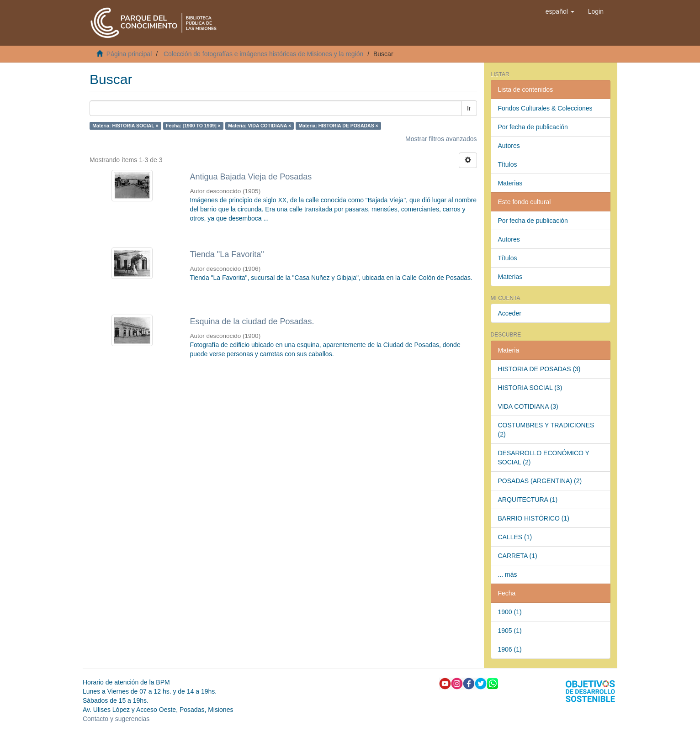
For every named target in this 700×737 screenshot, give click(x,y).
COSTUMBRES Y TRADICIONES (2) (546, 430)
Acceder (510, 313)
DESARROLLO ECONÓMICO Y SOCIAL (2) (544, 458)
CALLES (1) (515, 537)
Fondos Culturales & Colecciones (545, 108)
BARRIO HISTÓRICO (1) (534, 518)
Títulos (508, 164)
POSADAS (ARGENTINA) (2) (540, 481)
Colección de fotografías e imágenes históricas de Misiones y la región (263, 54)
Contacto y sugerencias (116, 719)
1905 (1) (510, 631)
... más (508, 574)
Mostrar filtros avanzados (441, 139)
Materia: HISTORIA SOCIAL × (125, 126)
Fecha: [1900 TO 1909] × (193, 126)
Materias (510, 183)
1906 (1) (510, 649)
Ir (469, 108)
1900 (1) (510, 612)
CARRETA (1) (518, 556)
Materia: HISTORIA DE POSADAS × (339, 126)
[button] (560, 11)
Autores (509, 146)
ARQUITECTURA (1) (528, 500)
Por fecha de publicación (533, 127)
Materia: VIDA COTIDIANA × (260, 126)
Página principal (129, 54)
